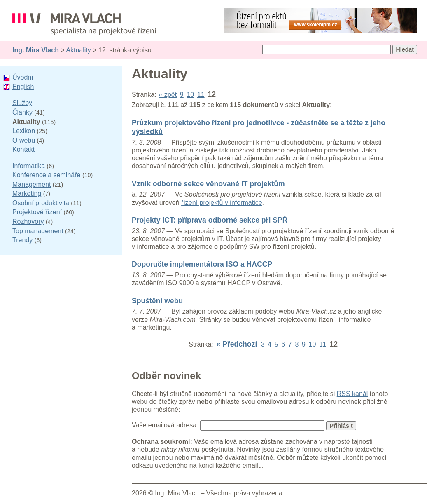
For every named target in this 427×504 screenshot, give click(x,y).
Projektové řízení (37, 212)
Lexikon (24, 131)
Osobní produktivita (41, 203)
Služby (22, 103)
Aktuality (78, 50)
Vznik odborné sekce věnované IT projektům (208, 184)
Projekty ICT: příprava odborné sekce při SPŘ (210, 220)
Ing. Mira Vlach (36, 50)
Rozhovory (28, 222)
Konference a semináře (46, 175)
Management (31, 184)
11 (201, 95)
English (23, 87)
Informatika (29, 166)
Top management (38, 231)
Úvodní (23, 77)
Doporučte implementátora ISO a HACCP (202, 264)
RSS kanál (352, 394)
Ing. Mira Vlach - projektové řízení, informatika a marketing (84, 24)
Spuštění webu (157, 301)
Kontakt (23, 149)
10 (190, 95)
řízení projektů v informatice (222, 203)
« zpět (168, 95)
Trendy (22, 240)
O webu (24, 140)
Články (22, 112)
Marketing (27, 193)
